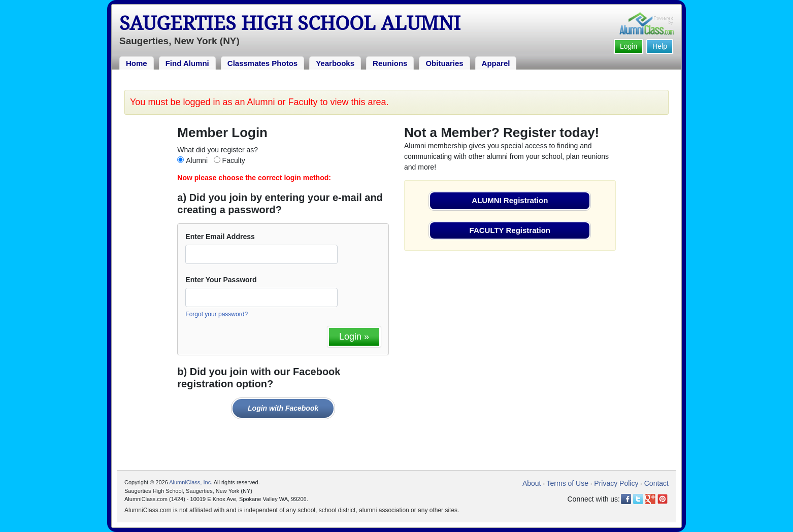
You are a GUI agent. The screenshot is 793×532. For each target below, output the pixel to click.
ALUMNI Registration (510, 200)
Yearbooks (335, 63)
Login (629, 46)
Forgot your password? (217, 314)
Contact (656, 483)
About (532, 483)
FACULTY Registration (510, 230)
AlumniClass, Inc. (191, 482)
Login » (354, 337)
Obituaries (444, 63)
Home (137, 63)
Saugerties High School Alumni (290, 23)
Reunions (390, 63)
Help (660, 46)
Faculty (234, 160)
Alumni (197, 160)
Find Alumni (187, 63)
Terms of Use (568, 483)
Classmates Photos (262, 63)
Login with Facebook (283, 408)
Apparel (496, 63)
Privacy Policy (616, 483)
